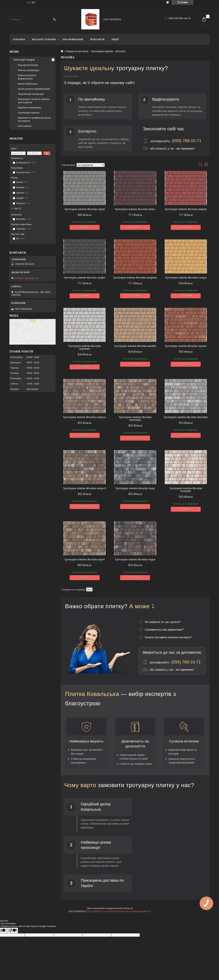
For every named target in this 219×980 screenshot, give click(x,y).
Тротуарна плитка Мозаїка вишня (186, 209)
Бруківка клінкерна (30, 107)
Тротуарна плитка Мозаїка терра (135, 559)
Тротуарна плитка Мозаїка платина (186, 417)
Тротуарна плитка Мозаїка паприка (135, 278)
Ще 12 (18, 208)
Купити (86, 227)
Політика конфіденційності (135, 911)
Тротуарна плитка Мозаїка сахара (186, 278)
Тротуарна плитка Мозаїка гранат (186, 346)
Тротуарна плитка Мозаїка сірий (85, 209)
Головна (19, 39)
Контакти (97, 39)
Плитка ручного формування (27, 77)
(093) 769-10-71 (187, 141)
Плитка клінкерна (29, 70)
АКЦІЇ (115, 39)
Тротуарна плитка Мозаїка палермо (186, 490)
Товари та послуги (77, 51)
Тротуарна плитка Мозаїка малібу (135, 346)
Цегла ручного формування (34, 89)
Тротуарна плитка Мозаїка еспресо (85, 417)
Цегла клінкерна (28, 84)
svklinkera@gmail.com (27, 278)
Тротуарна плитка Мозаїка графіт (85, 278)
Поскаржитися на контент (102, 911)
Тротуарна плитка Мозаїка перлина (85, 347)
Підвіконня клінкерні (31, 94)
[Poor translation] (12, 930)
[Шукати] (54, 20)
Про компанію (73, 39)
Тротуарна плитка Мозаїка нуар (135, 488)
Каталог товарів (44, 39)
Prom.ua (128, 908)
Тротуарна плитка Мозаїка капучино (135, 419)
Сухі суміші (25, 126)
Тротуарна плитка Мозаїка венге (135, 209)
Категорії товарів (24, 60)
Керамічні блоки (28, 65)
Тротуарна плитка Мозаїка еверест (85, 488)
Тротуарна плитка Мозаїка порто (85, 559)
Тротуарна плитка (102, 51)
